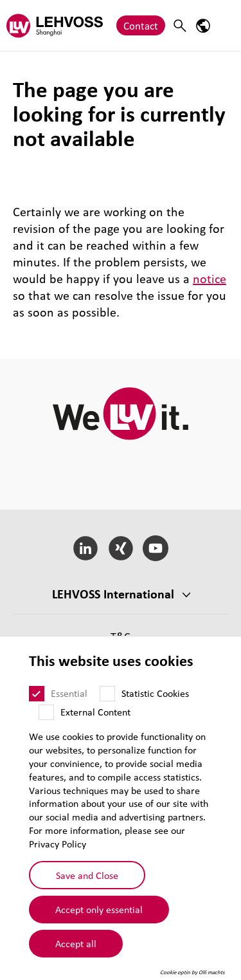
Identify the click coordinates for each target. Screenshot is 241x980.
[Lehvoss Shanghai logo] (55, 25)
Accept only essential (99, 909)
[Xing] (121, 548)
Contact (141, 25)
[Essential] (37, 694)
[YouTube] (156, 548)
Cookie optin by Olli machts (192, 972)
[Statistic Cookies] (107, 694)
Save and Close (87, 875)
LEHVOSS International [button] (113, 594)
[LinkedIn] (85, 548)
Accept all (76, 943)
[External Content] (46, 712)
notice (210, 279)
